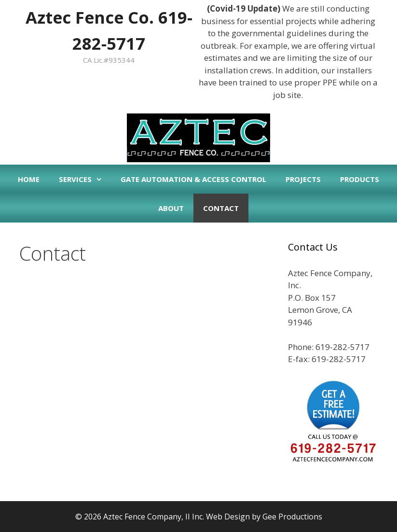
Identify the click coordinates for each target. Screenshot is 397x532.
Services (85, 179)
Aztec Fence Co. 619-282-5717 (109, 28)
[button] (101, 179)
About (171, 208)
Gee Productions (292, 517)
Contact (221, 208)
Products (360, 179)
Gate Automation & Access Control (193, 179)
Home (29, 179)
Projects (303, 179)
